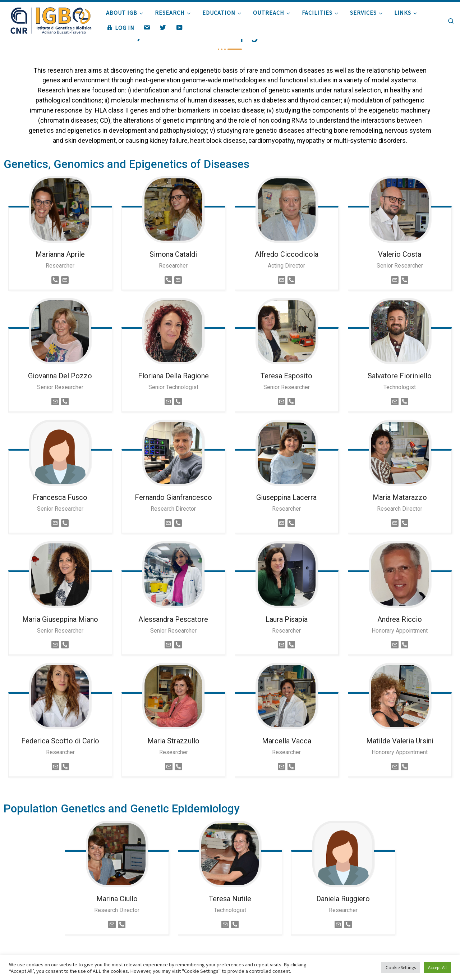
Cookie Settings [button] (401, 968)
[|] (50, 19)
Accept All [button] (437, 968)
